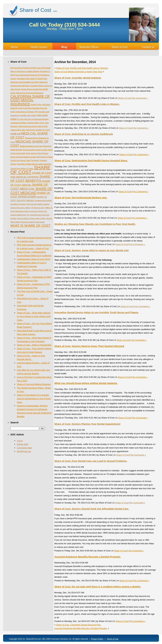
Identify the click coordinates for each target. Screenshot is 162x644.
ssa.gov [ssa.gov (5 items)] (30, 200)
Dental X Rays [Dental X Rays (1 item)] (36, 104)
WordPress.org (24, 451)
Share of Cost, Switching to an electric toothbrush (84, 134)
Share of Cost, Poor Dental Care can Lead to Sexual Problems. (91, 461)
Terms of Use (112, 639)
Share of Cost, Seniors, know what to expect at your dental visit (91, 250)
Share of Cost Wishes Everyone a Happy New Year (78, 72)
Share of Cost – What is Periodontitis (34, 345)
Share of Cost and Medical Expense (34, 384)
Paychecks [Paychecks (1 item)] (35, 160)
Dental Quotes (39, 47)
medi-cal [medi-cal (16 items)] (15, 134)
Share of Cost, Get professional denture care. (81, 198)
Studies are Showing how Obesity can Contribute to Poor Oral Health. (95, 224)
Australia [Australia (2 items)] (34, 86)
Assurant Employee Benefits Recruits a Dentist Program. (88, 557)
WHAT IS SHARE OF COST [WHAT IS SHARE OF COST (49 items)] (30, 226)
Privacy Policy (97, 639)
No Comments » (140, 98)
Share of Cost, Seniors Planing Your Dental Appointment (87, 424)
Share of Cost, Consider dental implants (78, 78)
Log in (20, 441)
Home (14, 47)
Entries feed (22, 444)
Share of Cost (120, 47)
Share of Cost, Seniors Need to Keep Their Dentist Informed (89, 346)
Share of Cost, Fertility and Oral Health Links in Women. (82, 68)
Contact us (148, 47)
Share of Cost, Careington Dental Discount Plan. (79, 625)
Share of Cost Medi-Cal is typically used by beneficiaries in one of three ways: (34, 399)
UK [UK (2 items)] (28, 215)
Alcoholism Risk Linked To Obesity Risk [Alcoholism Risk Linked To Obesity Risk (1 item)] (32, 78)
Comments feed (24, 448)
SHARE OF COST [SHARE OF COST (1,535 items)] (30, 170)
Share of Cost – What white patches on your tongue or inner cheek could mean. (34, 316)
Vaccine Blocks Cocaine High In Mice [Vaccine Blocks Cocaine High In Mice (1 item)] (31, 218)
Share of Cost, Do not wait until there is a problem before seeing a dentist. (98, 587)
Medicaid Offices (89, 47)
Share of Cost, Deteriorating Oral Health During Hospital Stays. (91, 160)
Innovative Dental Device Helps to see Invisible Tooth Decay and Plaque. (97, 312)
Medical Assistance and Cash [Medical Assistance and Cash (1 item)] (31, 146)
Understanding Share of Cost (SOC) (34, 259)
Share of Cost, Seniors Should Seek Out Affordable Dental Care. (92, 509)
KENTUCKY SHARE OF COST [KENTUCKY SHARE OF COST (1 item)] (38, 130)
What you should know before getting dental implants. (86, 383)
